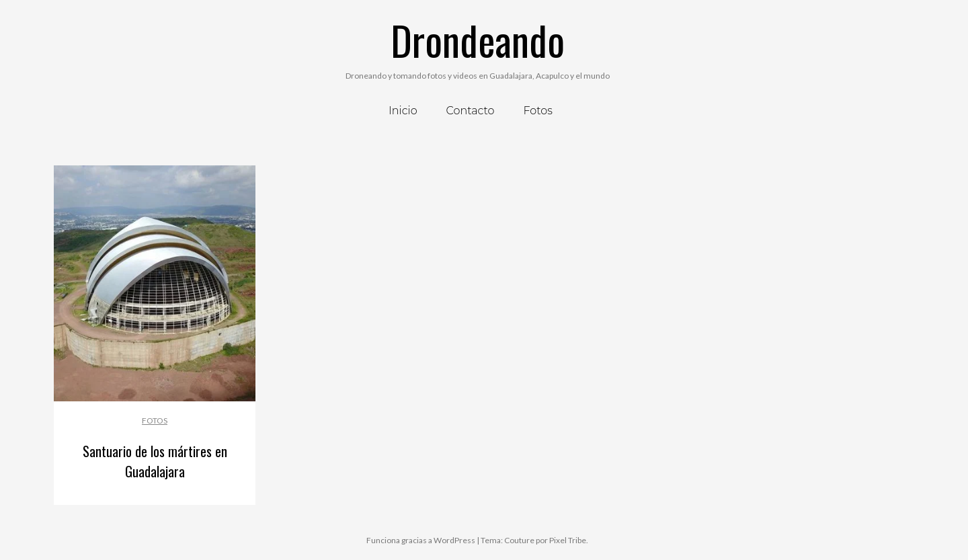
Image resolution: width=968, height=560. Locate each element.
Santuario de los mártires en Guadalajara (155, 461)
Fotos (155, 421)
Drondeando (478, 39)
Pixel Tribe (568, 540)
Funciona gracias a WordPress (421, 540)
